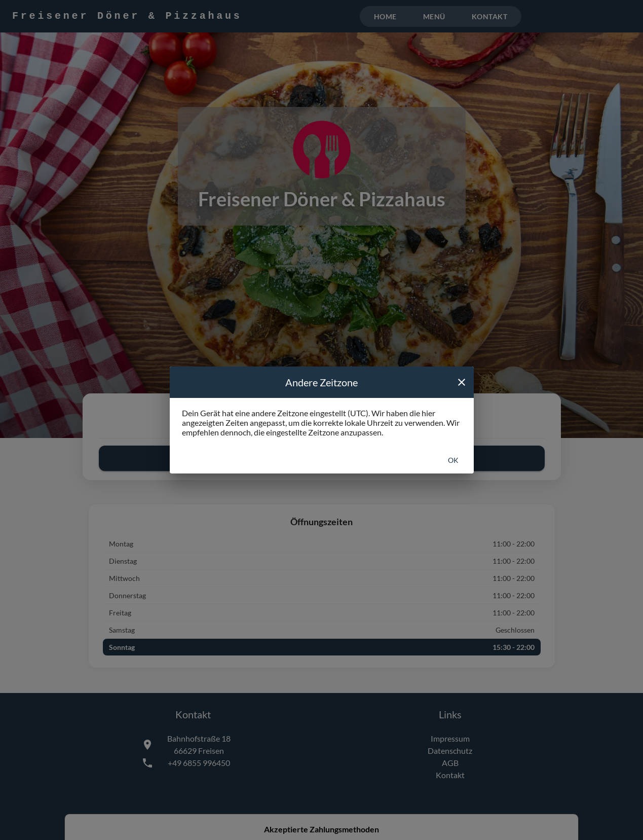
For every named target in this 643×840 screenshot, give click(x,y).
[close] (462, 382)
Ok (453, 460)
